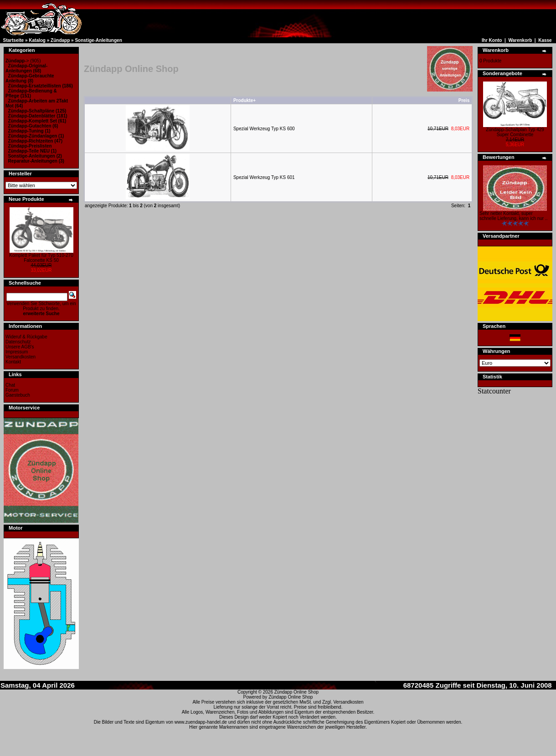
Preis (464, 100)
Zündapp (60, 40)
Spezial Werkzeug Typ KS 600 (264, 129)
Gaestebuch (18, 395)
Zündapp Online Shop (296, 692)
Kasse (545, 40)
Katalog (37, 40)
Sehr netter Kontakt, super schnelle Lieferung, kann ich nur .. (514, 216)
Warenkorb (520, 40)
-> (17, 61)
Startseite (14, 40)
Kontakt (13, 362)
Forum (12, 390)
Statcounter (494, 391)
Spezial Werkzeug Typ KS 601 (264, 177)
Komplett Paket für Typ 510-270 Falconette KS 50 (41, 258)
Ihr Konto (492, 40)
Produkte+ (245, 100)
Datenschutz (18, 342)
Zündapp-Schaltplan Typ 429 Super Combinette (515, 132)
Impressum (17, 352)
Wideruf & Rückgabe (26, 337)
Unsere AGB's (20, 347)
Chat (10, 385)
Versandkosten (21, 357)
